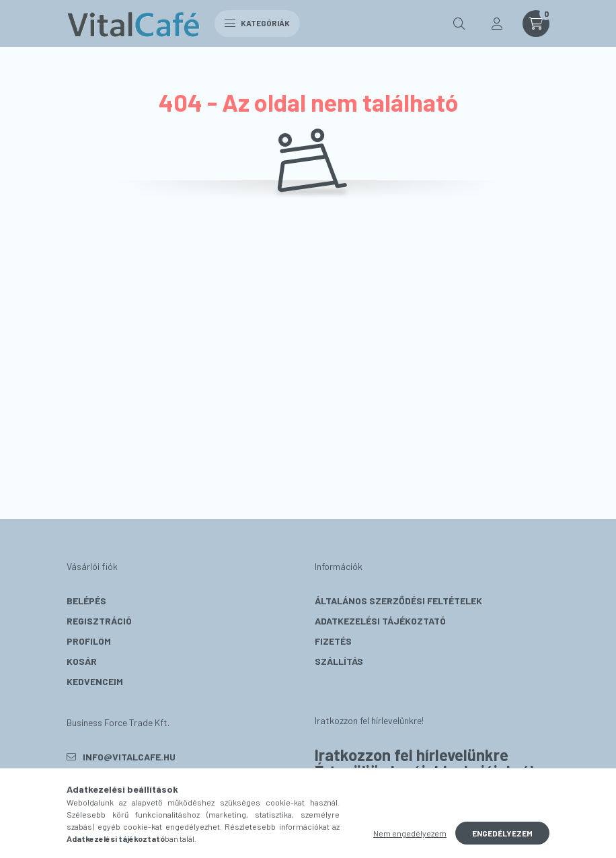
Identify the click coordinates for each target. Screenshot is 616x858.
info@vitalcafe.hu (129, 757)
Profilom (89, 641)
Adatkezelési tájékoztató (380, 621)
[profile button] (497, 24)
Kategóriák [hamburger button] (257, 23)
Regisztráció (99, 621)
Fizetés (333, 641)
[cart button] (536, 24)
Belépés (86, 601)
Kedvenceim (95, 681)
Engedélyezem (502, 833)
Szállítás (339, 661)
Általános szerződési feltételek (398, 601)
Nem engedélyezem (410, 833)
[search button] (459, 24)
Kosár (82, 661)
